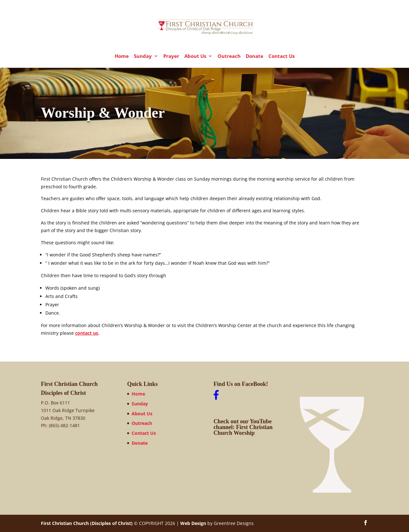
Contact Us (282, 56)
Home (122, 56)
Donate (255, 56)
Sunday (143, 56)
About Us (195, 56)
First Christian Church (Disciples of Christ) (87, 523)
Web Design (193, 523)
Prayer (171, 56)
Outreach (229, 56)
